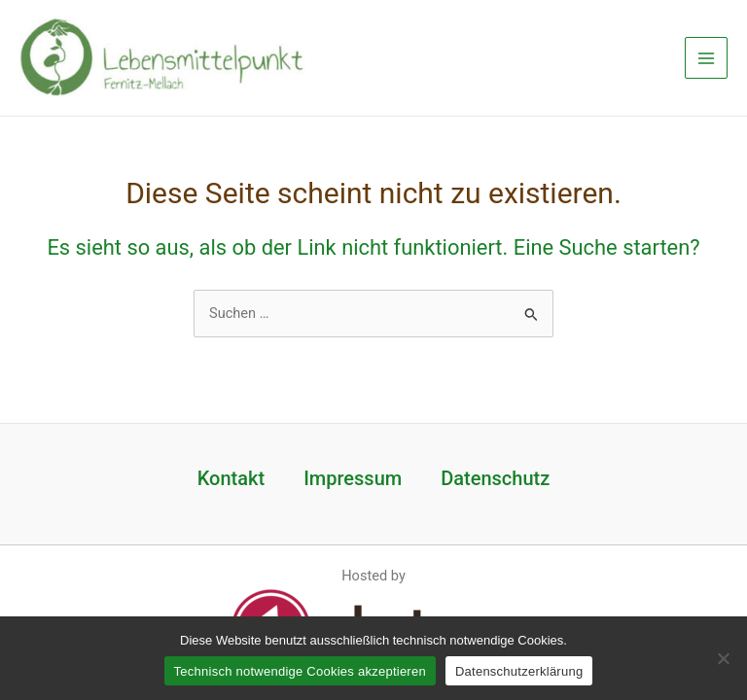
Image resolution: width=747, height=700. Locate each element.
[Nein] (723, 658)
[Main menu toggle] (706, 58)
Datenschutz (495, 479)
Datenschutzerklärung (519, 671)
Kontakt (231, 479)
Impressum (353, 479)
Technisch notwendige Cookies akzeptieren (300, 671)
